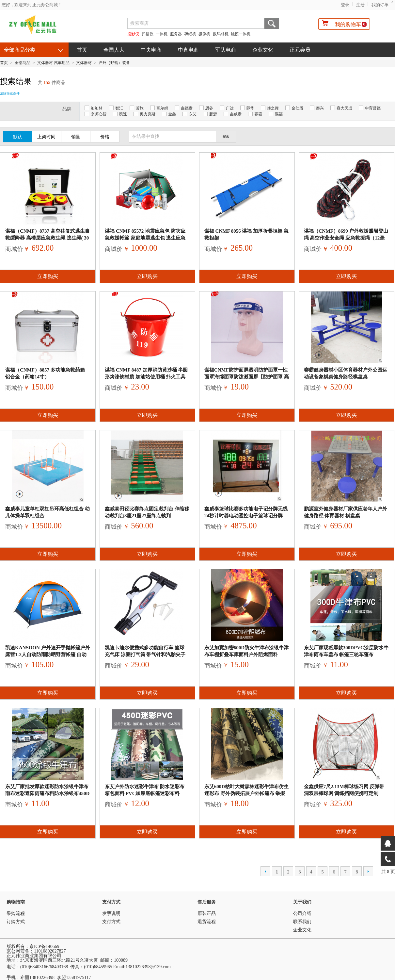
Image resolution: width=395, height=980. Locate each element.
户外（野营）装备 (114, 63)
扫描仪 (148, 34)
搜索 (272, 23)
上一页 (265, 871)
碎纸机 (190, 34)
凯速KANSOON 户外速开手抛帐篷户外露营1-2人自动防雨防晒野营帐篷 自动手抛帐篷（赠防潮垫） (48, 655)
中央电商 (151, 50)
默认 (18, 137)
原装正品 (207, 914)
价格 (105, 137)
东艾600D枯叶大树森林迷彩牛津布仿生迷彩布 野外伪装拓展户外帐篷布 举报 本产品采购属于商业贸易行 (246, 793)
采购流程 (16, 914)
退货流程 (207, 922)
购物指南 (16, 902)
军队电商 (226, 50)
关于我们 (302, 902)
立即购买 (48, 276)
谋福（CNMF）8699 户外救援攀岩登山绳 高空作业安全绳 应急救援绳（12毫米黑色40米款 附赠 (346, 238)
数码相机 (221, 34)
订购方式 (16, 922)
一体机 (162, 34)
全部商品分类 (20, 50)
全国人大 (114, 50)
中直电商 (188, 50)
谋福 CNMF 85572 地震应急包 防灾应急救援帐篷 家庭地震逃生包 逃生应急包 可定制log (145, 238)
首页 (82, 50)
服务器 (176, 34)
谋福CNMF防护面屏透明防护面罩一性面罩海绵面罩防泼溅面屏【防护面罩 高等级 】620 (247, 377)
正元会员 (300, 50)
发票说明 (111, 914)
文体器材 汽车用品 (53, 63)
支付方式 (111, 902)
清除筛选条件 (10, 93)
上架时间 (46, 137)
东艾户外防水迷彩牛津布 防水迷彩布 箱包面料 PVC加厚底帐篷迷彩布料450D (145, 793)
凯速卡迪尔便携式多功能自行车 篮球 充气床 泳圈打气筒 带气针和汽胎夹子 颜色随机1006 (145, 655)
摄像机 (204, 34)
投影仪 (133, 34)
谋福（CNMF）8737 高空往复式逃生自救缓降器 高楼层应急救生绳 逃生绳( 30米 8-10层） (47, 238)
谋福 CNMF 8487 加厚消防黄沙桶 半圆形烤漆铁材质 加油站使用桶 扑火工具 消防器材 (146, 377)
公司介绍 (302, 914)
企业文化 (263, 50)
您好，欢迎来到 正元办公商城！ (32, 5)
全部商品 (23, 63)
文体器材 (84, 63)
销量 (76, 137)
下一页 (368, 871)
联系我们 (302, 922)
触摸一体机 (241, 34)
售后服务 (207, 902)
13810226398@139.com (148, 967)
